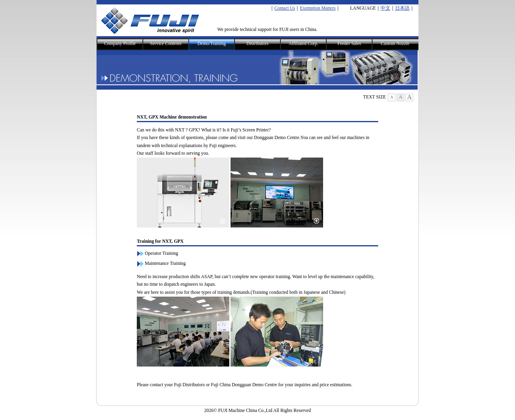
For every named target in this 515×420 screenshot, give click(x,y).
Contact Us (285, 8)
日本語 (402, 8)
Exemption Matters (318, 8)
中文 (385, 8)
